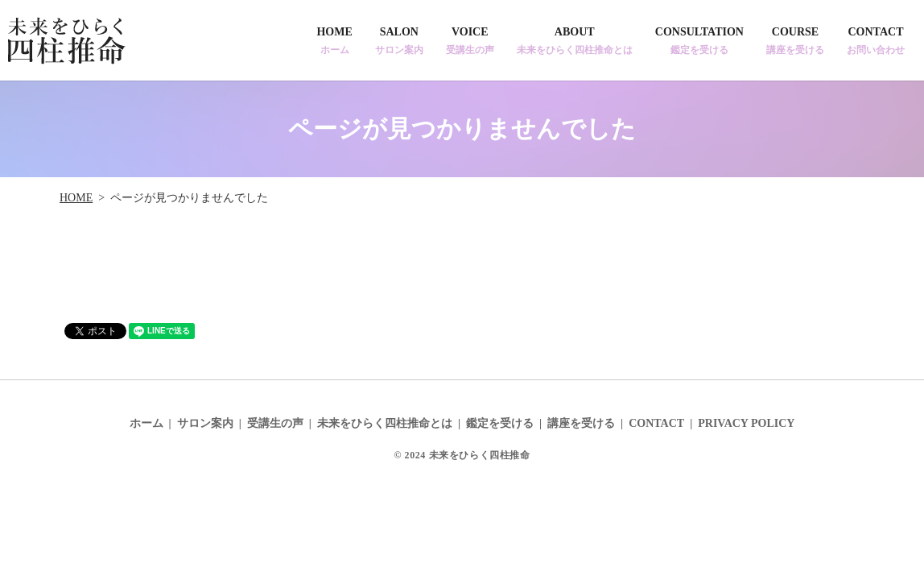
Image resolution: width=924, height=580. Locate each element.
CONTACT (876, 41)
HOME (334, 41)
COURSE (795, 41)
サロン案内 (205, 423)
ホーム (146, 423)
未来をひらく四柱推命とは (385, 423)
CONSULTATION (699, 41)
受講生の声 (275, 423)
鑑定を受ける (500, 423)
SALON (399, 41)
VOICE (470, 41)
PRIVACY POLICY (746, 423)
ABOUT (575, 41)
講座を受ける (581, 423)
